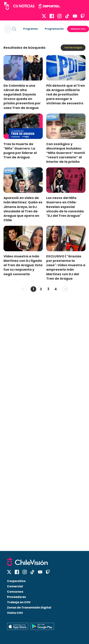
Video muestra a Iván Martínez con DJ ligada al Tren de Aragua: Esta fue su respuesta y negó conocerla (23, 265)
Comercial (15, 586)
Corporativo (16, 581)
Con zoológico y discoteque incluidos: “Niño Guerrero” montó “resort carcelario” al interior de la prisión (66, 153)
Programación (54, 29)
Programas (31, 29)
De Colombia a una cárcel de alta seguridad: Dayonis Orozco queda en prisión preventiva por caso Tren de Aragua (22, 97)
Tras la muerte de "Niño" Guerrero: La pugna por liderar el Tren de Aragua (20, 151)
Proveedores (16, 597)
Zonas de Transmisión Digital (29, 608)
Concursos (15, 592)
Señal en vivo (78, 29)
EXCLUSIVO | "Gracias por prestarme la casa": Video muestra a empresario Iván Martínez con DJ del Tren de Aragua (66, 267)
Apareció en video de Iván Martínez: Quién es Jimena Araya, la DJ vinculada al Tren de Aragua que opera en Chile (23, 209)
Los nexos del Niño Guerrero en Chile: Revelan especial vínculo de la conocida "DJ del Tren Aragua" (65, 207)
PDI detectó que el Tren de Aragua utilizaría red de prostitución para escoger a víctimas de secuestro (66, 94)
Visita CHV (15, 613)
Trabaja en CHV (19, 602)
